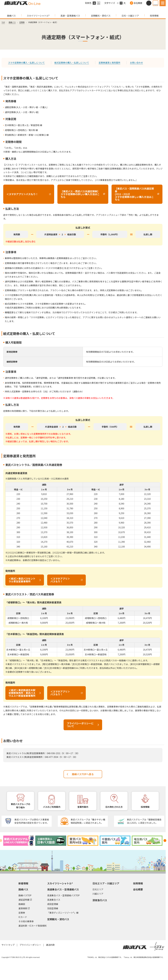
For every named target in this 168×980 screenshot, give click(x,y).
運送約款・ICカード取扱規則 (33, 926)
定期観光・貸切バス (101, 16)
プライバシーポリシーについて (80, 725)
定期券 (22, 22)
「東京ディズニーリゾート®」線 (63, 913)
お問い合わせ (136, 63)
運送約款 (50, 945)
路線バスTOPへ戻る (83, 774)
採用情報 (154, 16)
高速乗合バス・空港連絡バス (63, 889)
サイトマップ (8, 945)
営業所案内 (83, 807)
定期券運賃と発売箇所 (109, 63)
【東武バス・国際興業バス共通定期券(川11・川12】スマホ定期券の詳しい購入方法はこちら (136, 194)
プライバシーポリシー (30, 945)
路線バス (11, 16)
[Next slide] (165, 841)
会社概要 (138, 3)
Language (156, 5)
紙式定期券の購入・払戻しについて (72, 63)
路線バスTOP (25, 895)
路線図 (22, 904)
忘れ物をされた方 (114, 807)
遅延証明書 (25, 899)
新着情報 (23, 883)
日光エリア (98, 889)
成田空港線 (53, 904)
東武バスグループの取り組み (21, 806)
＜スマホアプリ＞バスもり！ (21, 195)
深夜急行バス (100, 900)
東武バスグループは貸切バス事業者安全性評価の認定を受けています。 (32, 821)
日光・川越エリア (130, 16)
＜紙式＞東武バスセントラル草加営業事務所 (22, 580)
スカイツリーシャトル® (38, 16)
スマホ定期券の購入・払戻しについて (26, 63)
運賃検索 (24, 908)
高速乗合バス (54, 900)
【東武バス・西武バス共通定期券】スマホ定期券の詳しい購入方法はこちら (82, 194)
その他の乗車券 (26, 921)
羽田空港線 (53, 908)
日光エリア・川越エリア (106, 883)
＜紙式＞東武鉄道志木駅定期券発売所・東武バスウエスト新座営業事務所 (22, 693)
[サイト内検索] (149, 3)
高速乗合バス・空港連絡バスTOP (63, 895)
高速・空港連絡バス (70, 16)
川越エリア (98, 894)
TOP (3, 22)
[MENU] (163, 3)
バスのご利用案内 (52, 807)
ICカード (23, 917)
